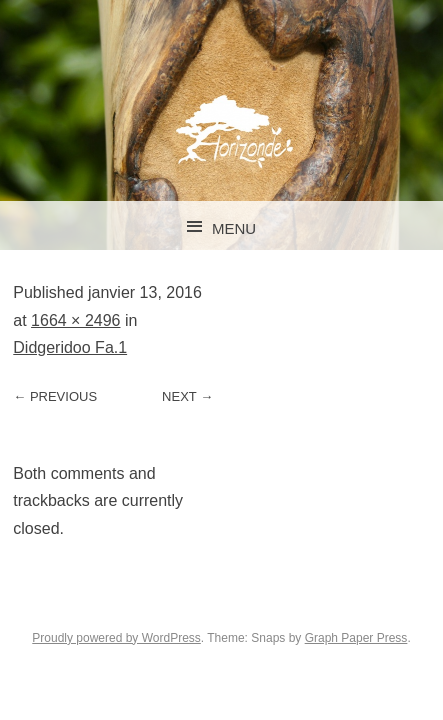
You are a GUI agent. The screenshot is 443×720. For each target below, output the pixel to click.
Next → (187, 396)
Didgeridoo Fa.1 (70, 347)
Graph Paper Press (356, 638)
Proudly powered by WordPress (116, 638)
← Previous (55, 396)
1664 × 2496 (75, 320)
